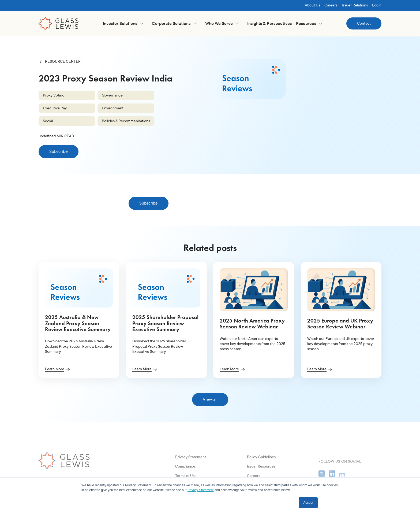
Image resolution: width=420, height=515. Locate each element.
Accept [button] (308, 503)
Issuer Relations (355, 5)
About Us (312, 5)
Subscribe (59, 151)
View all (210, 399)
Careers (331, 5)
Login (377, 5)
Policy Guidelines (261, 473)
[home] (59, 24)
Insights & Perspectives (269, 23)
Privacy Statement (191, 473)
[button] (123, 23)
